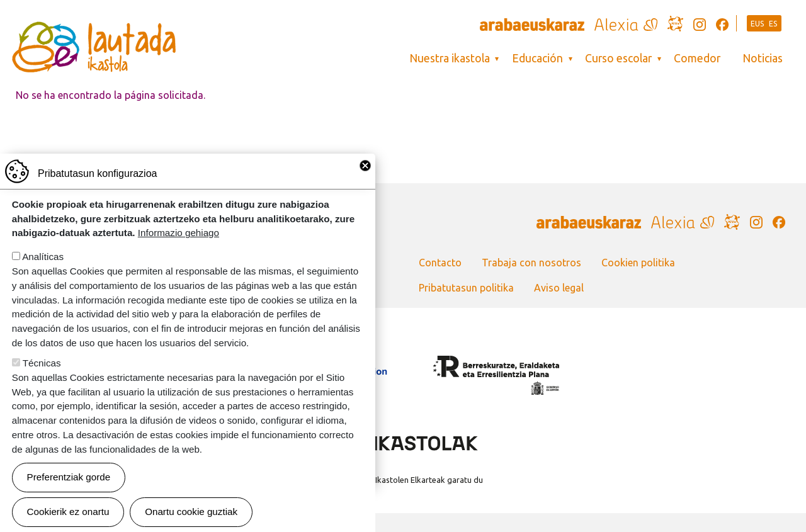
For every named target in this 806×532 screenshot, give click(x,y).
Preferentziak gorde (69, 501)
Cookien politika (638, 263)
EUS (758, 24)
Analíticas (43, 280)
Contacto (440, 263)
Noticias (763, 58)
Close (365, 190)
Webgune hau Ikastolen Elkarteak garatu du (403, 480)
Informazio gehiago (179, 257)
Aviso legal (559, 288)
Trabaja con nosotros (531, 263)
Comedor (697, 58)
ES (773, 24)
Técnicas (42, 387)
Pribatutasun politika (466, 288)
